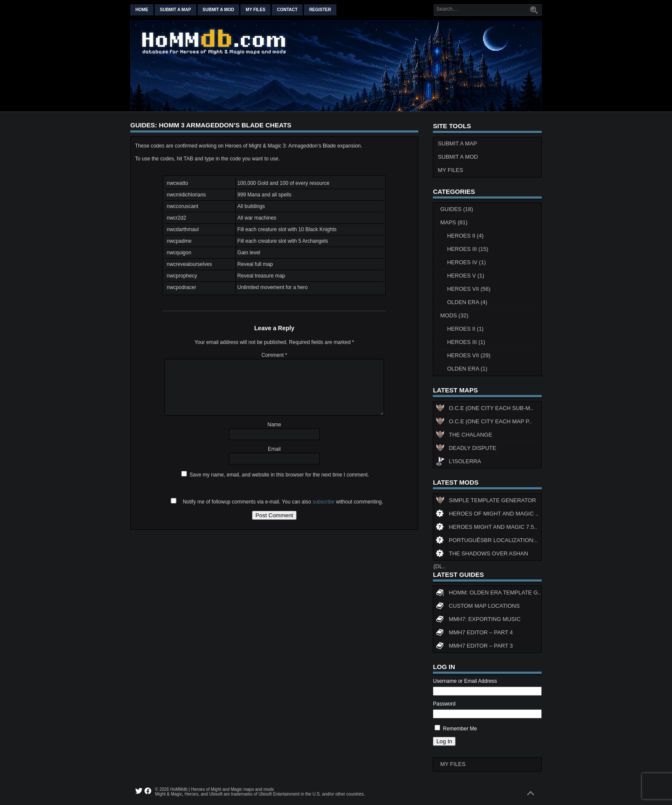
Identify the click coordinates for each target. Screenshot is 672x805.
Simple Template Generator (486, 501)
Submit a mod (219, 10)
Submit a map (175, 10)
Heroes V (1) (466, 276)
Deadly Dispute (466, 449)
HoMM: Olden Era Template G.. (488, 594)
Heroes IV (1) (466, 262)
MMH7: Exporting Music (478, 620)
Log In (444, 741)
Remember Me (460, 729)
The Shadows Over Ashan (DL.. (481, 555)
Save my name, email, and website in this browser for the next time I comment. (279, 475)
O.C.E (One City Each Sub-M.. (484, 409)
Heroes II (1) (465, 329)
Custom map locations (478, 607)
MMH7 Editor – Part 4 (474, 633)
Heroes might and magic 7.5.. (486, 528)
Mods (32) (454, 315)
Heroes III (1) (466, 342)
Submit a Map (458, 143)
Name (274, 425)
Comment (274, 355)
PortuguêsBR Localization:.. (487, 541)
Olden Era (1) (467, 369)
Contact (287, 10)
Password (444, 704)
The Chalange (464, 436)
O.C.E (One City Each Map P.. (484, 422)
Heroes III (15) (468, 249)
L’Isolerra (458, 462)
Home (142, 10)
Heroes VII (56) (469, 289)
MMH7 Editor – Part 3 (474, 647)
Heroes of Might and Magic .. (487, 515)
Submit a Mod (458, 157)
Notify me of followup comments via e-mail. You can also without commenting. (275, 502)
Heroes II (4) (465, 236)
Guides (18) (457, 209)
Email (274, 449)
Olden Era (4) (467, 302)
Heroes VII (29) (469, 355)
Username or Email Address (465, 681)
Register (320, 10)
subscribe (323, 502)
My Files (255, 10)
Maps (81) (454, 222)
